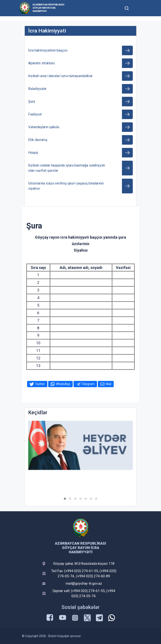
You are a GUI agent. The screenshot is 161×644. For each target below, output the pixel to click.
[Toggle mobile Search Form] (127, 8)
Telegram (88, 384)
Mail (108, 384)
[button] (65, 499)
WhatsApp (63, 384)
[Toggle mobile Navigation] (137, 8)
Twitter (40, 384)
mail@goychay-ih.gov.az (84, 583)
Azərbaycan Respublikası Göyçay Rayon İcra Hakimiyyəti (48, 8)
